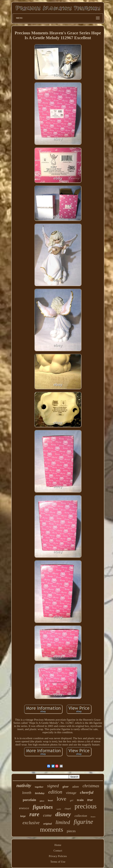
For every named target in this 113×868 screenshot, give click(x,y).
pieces (71, 831)
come (47, 815)
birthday (40, 793)
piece (42, 801)
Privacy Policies (58, 856)
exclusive (31, 823)
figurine (83, 822)
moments (51, 829)
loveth (27, 793)
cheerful (87, 792)
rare (34, 814)
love (61, 799)
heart (50, 800)
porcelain (30, 800)
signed (53, 786)
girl (72, 800)
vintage (71, 793)
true (90, 800)
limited (63, 822)
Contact (58, 851)
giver (66, 787)
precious (86, 806)
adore (76, 787)
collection (81, 816)
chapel (68, 809)
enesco (24, 809)
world (59, 809)
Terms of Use (58, 862)
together (39, 787)
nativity (24, 785)
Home (58, 845)
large (23, 816)
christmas (91, 786)
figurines (43, 807)
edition (55, 792)
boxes (93, 817)
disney (63, 814)
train (80, 800)
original (48, 824)
